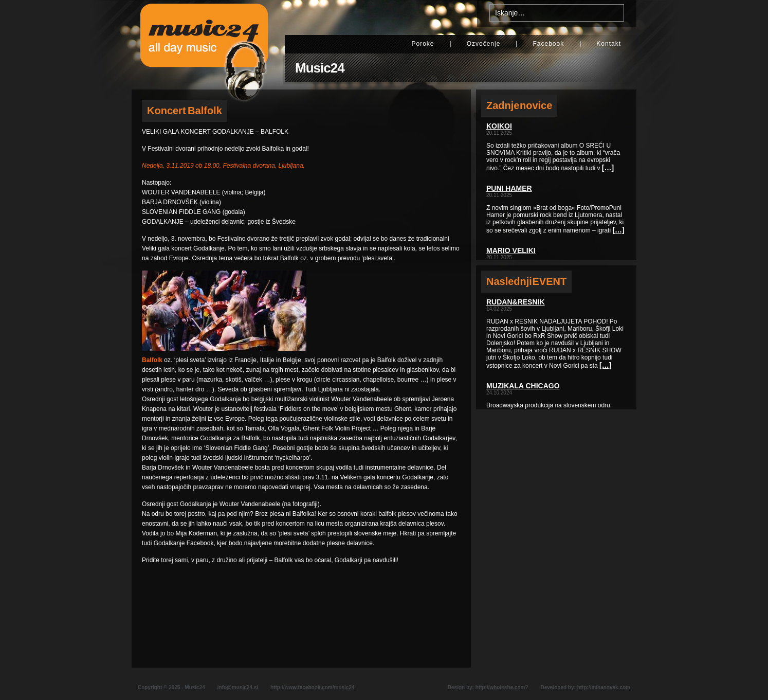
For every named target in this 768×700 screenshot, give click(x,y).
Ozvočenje (484, 44)
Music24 (320, 68)
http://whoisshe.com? (502, 687)
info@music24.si (238, 687)
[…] (608, 168)
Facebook (548, 44)
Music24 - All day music (204, 45)
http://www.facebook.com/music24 (313, 687)
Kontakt (609, 44)
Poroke (423, 44)
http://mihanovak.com (604, 687)
